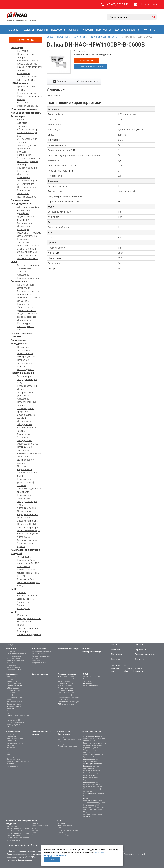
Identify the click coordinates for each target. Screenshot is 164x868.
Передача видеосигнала (92, 748)
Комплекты (23, 304)
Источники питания (27, 187)
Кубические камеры (27, 61)
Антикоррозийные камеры (93, 814)
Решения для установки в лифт (95, 743)
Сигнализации (19, 281)
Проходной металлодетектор (69, 744)
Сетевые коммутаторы (29, 158)
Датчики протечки (27, 310)
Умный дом (23, 602)
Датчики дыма (25, 320)
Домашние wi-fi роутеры (16, 722)
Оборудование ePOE (28, 444)
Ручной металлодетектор (67, 746)
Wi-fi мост (22, 123)
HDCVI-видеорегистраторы (26, 113)
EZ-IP (14, 612)
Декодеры (22, 174)
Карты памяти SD (26, 155)
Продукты (28, 30)
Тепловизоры (24, 376)
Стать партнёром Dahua (91, 66)
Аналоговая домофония (67, 695)
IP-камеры (17, 48)
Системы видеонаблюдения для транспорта (29, 489)
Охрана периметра (27, 540)
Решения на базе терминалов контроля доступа (29, 582)
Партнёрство (104, 30)
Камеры (21, 592)
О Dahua (13, 30)
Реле (20, 330)
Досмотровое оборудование (94, 803)
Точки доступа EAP (27, 145)
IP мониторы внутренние (67, 676)
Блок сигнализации (27, 132)
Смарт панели (24, 223)
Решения (42, 30)
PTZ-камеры (24, 73)
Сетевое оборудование (29, 634)
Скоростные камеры (28, 77)
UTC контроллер (26, 184)
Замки (20, 605)
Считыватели (24, 268)
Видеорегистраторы (28, 596)
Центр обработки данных (93, 773)
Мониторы (23, 165)
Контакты (150, 30)
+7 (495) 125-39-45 (118, 4)
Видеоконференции (27, 386)
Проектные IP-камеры (29, 530)
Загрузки (74, 30)
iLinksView (22, 126)
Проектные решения (22, 373)
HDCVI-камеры (19, 83)
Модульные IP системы (29, 233)
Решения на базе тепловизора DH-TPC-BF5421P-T (28, 573)
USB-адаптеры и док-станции (18, 716)
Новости (88, 30)
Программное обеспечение (93, 807)
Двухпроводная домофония (68, 697)
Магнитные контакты (28, 298)
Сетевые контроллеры (29, 265)
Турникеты (23, 272)
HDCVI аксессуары (27, 197)
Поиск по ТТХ (26, 40)
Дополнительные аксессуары (69, 702)
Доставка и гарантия (128, 30)
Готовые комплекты (28, 258)
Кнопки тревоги (25, 326)
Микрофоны (24, 190)
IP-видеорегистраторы (24, 109)
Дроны (21, 389)
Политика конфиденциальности (20, 860)
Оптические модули (27, 181)
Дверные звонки (20, 200)
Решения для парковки (29, 453)
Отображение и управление (94, 793)
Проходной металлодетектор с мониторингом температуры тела (69, 739)
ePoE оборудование (27, 161)
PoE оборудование (27, 168)
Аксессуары (18, 116)
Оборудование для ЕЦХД (93, 736)
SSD (19, 136)
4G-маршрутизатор (27, 129)
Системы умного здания (92, 764)
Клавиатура (23, 177)
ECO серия (23, 51)
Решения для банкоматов (93, 745)
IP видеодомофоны (21, 204)
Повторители (24, 294)
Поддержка (58, 30)
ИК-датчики (23, 301)
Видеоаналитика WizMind (93, 800)
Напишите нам (149, 4)
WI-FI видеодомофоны (29, 207)
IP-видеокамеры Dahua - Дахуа (22, 845)
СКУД (14, 262)
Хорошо (52, 860)
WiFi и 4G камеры (26, 80)
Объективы (23, 194)
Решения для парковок (29, 278)
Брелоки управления (28, 291)
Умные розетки (25, 307)
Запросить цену (86, 60)
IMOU (14, 589)
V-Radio (21, 120)
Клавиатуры (24, 323)
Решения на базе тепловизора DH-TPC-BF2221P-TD (28, 563)
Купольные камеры (27, 64)
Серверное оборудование (93, 809)
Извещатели (24, 288)
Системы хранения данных (93, 755)
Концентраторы (26, 285)
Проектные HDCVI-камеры (93, 787)
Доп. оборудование (27, 236)
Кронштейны (24, 171)
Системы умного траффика (93, 789)
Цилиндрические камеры (16, 654)
